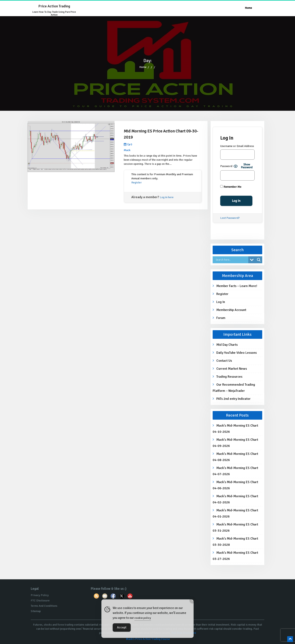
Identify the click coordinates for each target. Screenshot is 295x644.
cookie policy (143, 618)
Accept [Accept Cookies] (122, 627)
